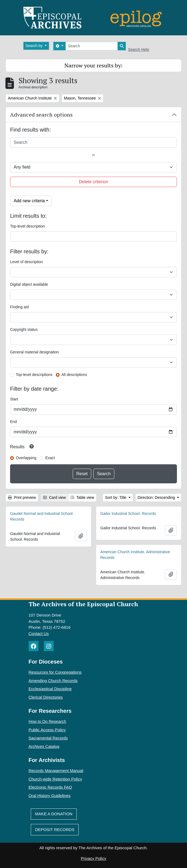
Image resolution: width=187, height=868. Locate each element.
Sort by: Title (116, 497)
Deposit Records (55, 830)
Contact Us (39, 634)
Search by (35, 46)
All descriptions (74, 375)
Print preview (22, 497)
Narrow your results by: (93, 65)
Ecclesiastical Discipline (50, 689)
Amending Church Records (53, 681)
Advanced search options (41, 115)
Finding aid (19, 307)
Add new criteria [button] (29, 201)
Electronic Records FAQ (50, 787)
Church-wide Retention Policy (55, 779)
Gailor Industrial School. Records (128, 514)
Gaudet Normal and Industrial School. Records (42, 516)
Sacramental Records (48, 738)
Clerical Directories (46, 697)
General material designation (34, 352)
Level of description (27, 262)
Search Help (138, 49)
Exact (50, 458)
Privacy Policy (93, 858)
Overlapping (26, 458)
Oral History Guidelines (50, 796)
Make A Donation (54, 814)
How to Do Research (47, 721)
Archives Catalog (44, 746)
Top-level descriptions (34, 375)
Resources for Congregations (55, 672)
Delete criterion (94, 182)
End (13, 422)
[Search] (92, 46)
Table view (82, 497)
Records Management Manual (56, 771)
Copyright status (24, 329)
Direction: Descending (157, 497)
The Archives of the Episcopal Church (83, 604)
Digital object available (29, 284)
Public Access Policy (47, 730)
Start (14, 399)
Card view (54, 497)
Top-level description (27, 226)
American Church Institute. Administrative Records (135, 555)
